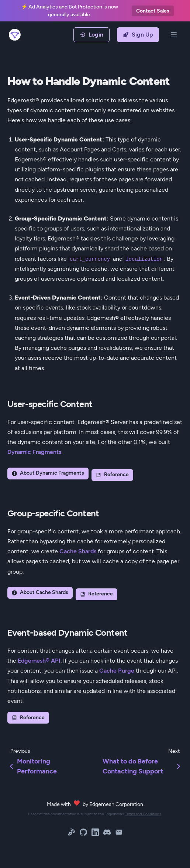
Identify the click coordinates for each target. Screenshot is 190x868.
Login (91, 35)
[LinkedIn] (95, 833)
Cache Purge (117, 671)
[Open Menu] (174, 35)
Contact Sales (153, 11)
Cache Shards (78, 551)
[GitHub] (83, 833)
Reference (112, 474)
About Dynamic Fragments (48, 473)
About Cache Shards (40, 592)
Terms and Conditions (143, 814)
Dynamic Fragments (34, 452)
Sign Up (138, 35)
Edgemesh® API (39, 661)
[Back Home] (18, 35)
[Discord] (107, 833)
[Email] (119, 833)
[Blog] (72, 833)
